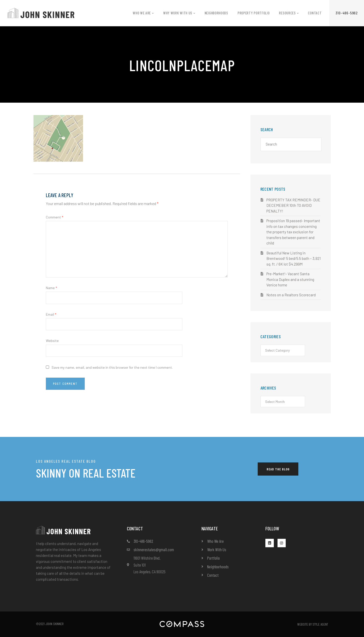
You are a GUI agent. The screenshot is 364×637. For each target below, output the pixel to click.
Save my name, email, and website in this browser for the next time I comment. (112, 367)
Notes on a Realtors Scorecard (291, 295)
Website (52, 341)
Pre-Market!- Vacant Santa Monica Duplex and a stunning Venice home (290, 279)
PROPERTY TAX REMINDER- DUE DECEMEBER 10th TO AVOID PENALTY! (293, 205)
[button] (347, 13)
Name (51, 288)
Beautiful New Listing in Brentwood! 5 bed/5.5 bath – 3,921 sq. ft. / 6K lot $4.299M (294, 258)
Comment (55, 217)
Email (51, 314)
